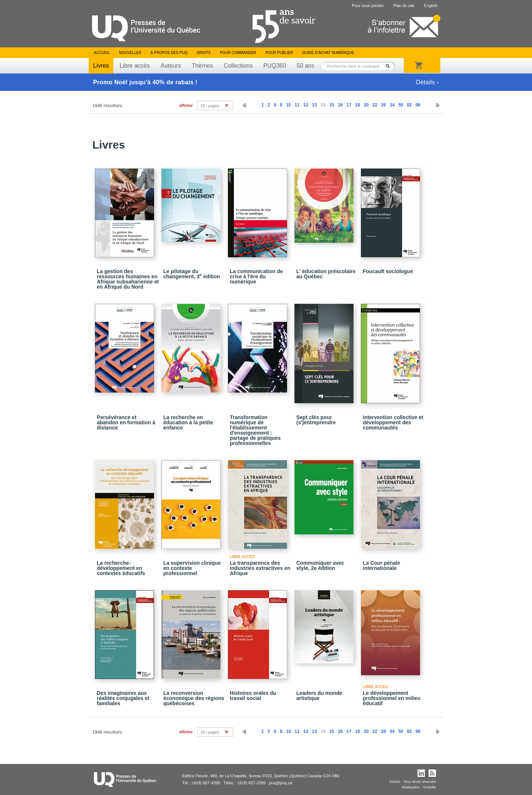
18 (357, 105)
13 (314, 105)
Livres (101, 66)
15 (332, 105)
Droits (204, 53)
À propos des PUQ (169, 53)
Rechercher (390, 66)
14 (323, 105)
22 (375, 105)
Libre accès (135, 66)
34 (392, 105)
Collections (238, 66)
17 (349, 105)
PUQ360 (275, 66)
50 (401, 105)
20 (366, 105)
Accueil (102, 53)
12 (306, 105)
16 (340, 105)
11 (297, 105)
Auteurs (171, 66)
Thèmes (202, 66)
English (431, 6)
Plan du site (404, 6)
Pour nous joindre (368, 6)
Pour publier (279, 53)
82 (409, 105)
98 (418, 105)
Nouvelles (130, 53)
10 (288, 105)
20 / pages (210, 106)
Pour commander (238, 53)
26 (383, 105)
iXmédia (429, 787)
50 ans (306, 66)
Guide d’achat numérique (328, 53)
